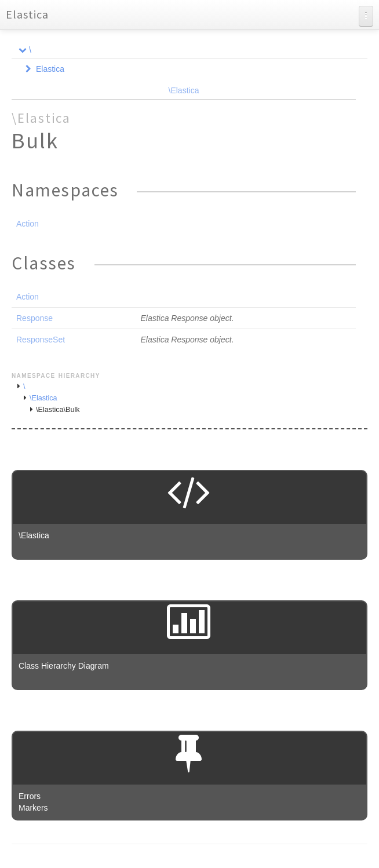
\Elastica (184, 90)
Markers (33, 808)
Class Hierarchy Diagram (64, 666)
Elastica (27, 14)
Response (34, 318)
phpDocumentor (151, 862)
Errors (30, 796)
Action (28, 224)
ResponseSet (41, 340)
